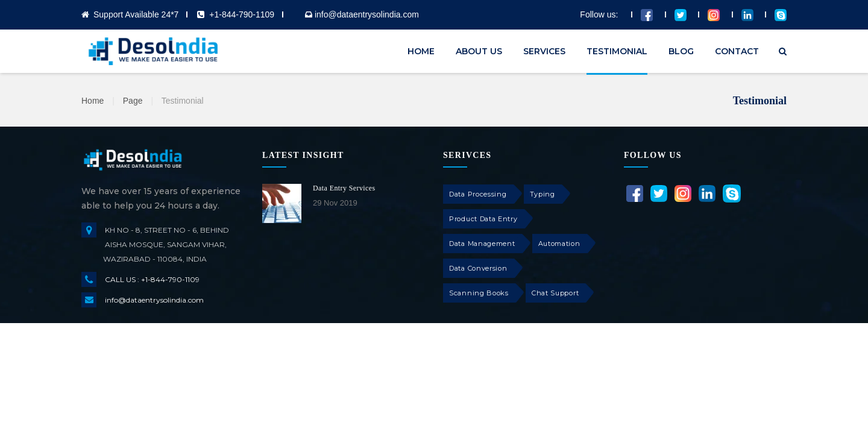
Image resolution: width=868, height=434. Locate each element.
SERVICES (544, 51)
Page (133, 101)
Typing (542, 194)
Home (93, 101)
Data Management (482, 244)
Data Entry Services (344, 188)
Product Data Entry (483, 219)
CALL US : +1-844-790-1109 (152, 279)
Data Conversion (478, 268)
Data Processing (478, 194)
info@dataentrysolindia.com (154, 300)
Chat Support (555, 293)
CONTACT (737, 51)
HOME (421, 51)
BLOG (681, 51)
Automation (559, 244)
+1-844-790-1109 (242, 14)
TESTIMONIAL (617, 51)
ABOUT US (479, 51)
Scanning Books (479, 293)
